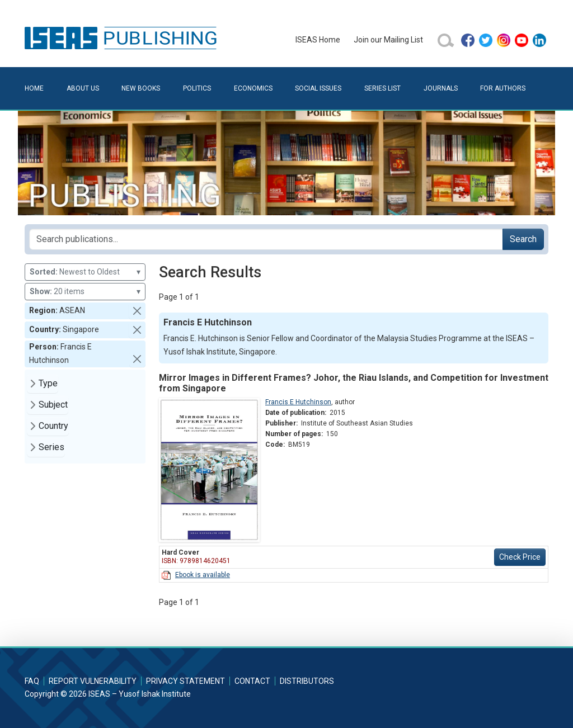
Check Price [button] (520, 557)
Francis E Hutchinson (298, 402)
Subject (53, 405)
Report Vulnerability (93, 681)
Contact (252, 681)
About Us (83, 88)
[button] (137, 311)
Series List (382, 88)
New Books (141, 88)
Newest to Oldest (85, 272)
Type (48, 383)
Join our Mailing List (388, 40)
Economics (253, 88)
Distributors (307, 681)
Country (53, 426)
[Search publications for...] (266, 239)
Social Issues (318, 88)
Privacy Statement (185, 681)
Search (523, 239)
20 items (85, 292)
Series (51, 447)
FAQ (32, 681)
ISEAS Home (318, 40)
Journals (441, 88)
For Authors (503, 88)
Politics (197, 88)
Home (34, 88)
